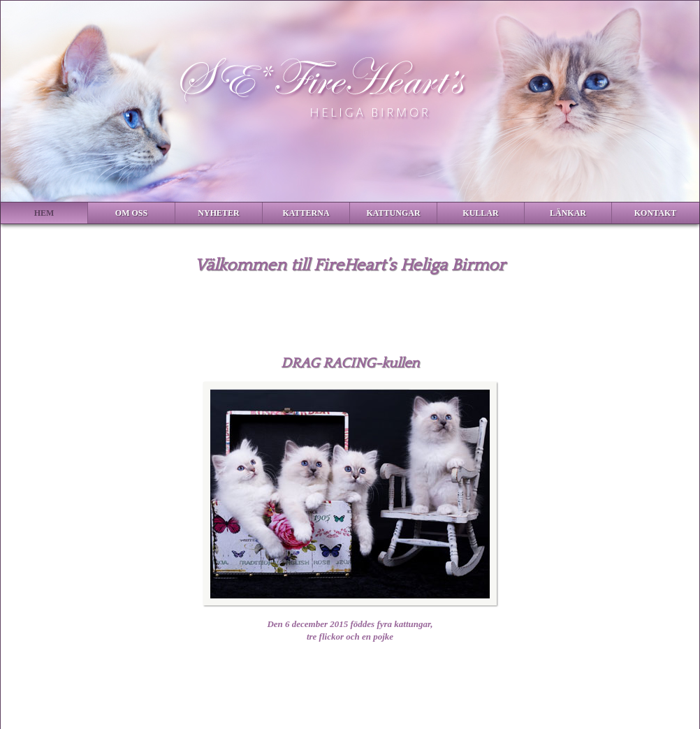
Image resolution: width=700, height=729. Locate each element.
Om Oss (131, 213)
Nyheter (218, 213)
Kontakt (655, 213)
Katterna (306, 213)
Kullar (480, 213)
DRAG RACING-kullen (350, 363)
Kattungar (393, 213)
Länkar (568, 213)
